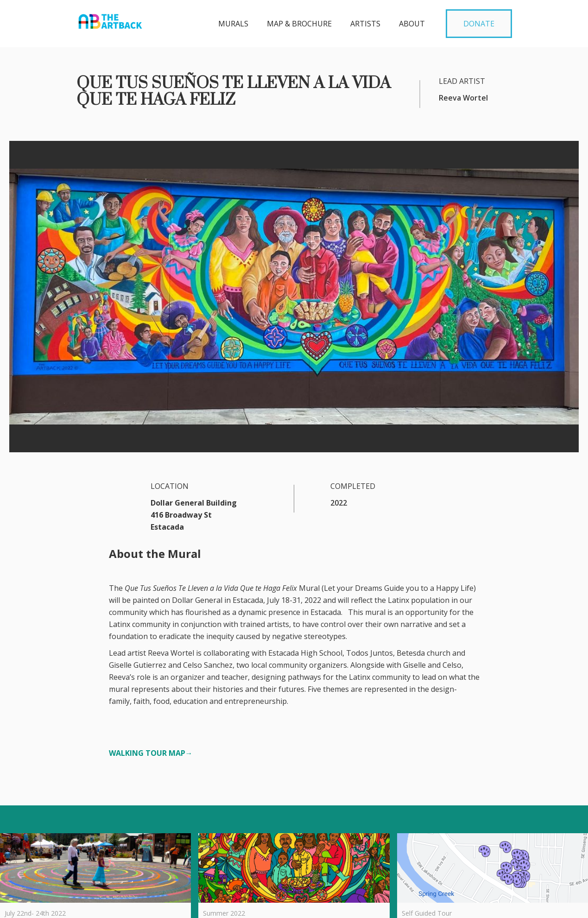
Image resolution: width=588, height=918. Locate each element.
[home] (110, 19)
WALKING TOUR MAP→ (151, 753)
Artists (365, 24)
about (412, 24)
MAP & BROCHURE (299, 24)
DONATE (479, 24)
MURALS (233, 24)
